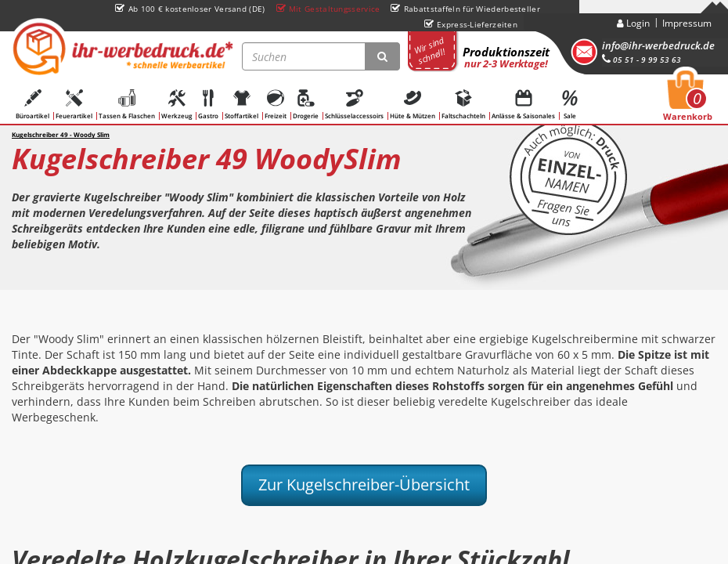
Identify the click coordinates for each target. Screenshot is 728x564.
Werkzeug (177, 105)
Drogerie (306, 105)
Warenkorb (688, 100)
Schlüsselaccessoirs (354, 105)
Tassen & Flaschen (127, 105)
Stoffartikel (241, 105)
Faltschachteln (463, 105)
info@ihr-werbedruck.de (658, 45)
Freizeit (276, 105)
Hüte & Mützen (413, 105)
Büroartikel (32, 105)
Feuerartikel (74, 105)
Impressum (687, 23)
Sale (570, 105)
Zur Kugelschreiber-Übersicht (364, 484)
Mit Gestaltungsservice (328, 9)
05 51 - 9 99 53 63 (642, 60)
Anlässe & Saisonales (523, 105)
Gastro (208, 105)
